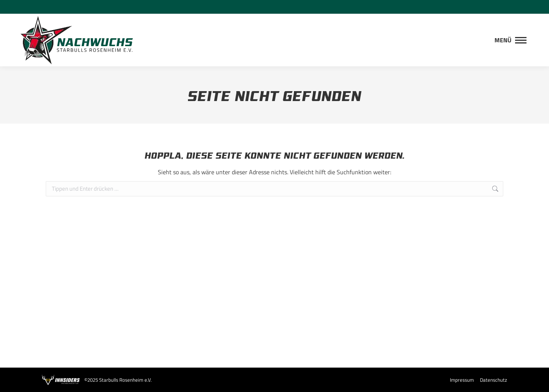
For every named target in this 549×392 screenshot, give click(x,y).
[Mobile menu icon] (510, 40)
